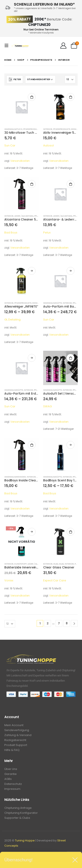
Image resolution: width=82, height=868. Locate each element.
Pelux (47, 232)
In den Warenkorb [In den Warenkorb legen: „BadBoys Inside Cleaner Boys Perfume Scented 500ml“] (32, 445)
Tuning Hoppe (25, 840)
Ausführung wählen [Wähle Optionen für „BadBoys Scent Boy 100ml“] (71, 445)
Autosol (48, 145)
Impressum (12, 789)
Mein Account (14, 725)
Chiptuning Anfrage (18, 808)
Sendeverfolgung (17, 730)
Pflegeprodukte (32, 129)
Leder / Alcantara (24, 216)
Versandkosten (20, 161)
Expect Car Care (55, 580)
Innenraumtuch (13, 129)
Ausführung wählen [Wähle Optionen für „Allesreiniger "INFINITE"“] (32, 271)
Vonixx (9, 580)
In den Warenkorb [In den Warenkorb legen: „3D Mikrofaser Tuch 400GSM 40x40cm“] (32, 97)
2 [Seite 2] (48, 623)
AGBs (8, 779)
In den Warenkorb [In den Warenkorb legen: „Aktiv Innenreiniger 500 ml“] (71, 97)
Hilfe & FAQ (12, 750)
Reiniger (76, 129)
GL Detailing (12, 320)
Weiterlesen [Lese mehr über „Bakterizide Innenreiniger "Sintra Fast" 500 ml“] (32, 532)
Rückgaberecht (15, 740)
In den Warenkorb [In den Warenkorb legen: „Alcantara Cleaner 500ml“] (32, 184)
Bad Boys (11, 232)
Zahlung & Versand (18, 735)
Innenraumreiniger (15, 477)
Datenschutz (13, 784)
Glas (56, 564)
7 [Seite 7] (59, 623)
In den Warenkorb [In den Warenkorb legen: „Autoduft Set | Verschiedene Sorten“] (71, 358)
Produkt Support (16, 745)
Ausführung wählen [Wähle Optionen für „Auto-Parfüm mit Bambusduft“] (71, 271)
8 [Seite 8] (67, 623)
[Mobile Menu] (8, 46)
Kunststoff (20, 564)
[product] (22, 107)
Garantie (11, 774)
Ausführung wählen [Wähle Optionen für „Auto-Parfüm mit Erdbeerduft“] (32, 358)
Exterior (48, 564)
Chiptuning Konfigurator (21, 813)
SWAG (48, 406)
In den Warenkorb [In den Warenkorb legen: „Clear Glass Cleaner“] (71, 532)
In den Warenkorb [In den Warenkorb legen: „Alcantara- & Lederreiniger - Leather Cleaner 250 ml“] (71, 184)
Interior (48, 129)
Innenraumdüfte (52, 303)
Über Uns (11, 769)
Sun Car (10, 145)
